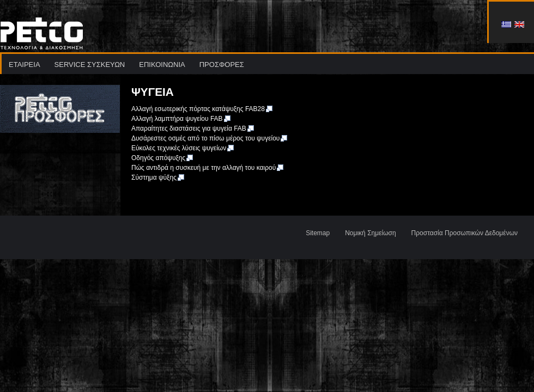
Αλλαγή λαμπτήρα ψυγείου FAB (181, 119)
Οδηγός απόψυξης (163, 158)
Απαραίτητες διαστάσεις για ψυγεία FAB (193, 128)
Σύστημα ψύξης (158, 177)
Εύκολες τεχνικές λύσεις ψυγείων (183, 148)
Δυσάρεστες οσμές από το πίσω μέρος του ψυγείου (210, 138)
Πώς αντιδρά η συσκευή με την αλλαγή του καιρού (208, 168)
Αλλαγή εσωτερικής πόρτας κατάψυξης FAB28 (202, 109)
